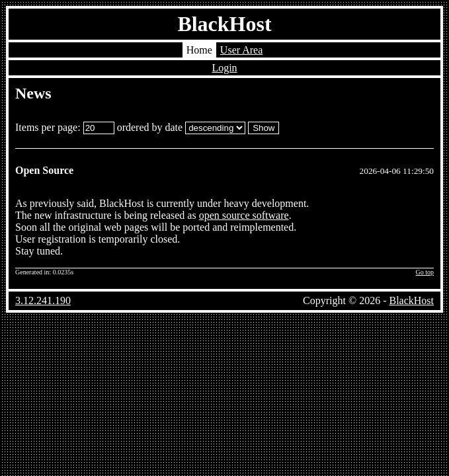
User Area (241, 50)
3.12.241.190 (43, 300)
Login (224, 68)
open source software (244, 215)
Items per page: (65, 127)
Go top (425, 272)
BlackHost (224, 24)
